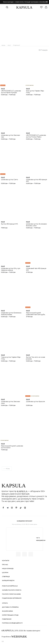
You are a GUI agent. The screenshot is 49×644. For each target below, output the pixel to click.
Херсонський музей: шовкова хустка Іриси (12, 447)
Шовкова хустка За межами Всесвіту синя (36, 225)
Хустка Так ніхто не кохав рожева (36, 358)
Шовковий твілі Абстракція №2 (36, 269)
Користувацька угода (10, 615)
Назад (7, 469)
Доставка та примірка (10, 607)
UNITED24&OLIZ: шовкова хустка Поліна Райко (36, 136)
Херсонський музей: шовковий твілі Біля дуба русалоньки (35, 315)
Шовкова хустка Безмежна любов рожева (11, 314)
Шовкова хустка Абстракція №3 (36, 180)
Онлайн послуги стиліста (12, 590)
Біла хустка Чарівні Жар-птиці (35, 92)
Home (3, 45)
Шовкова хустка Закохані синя (10, 402)
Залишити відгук (8, 580)
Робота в (10, 586)
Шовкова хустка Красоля (35, 402)
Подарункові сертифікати (12, 598)
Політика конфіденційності (12, 623)
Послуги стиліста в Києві (11, 594)
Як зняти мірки (7, 611)
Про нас (5, 565)
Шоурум (5, 573)
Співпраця (6, 577)
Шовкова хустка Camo (9, 180)
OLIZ (9, 45)
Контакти (6, 561)
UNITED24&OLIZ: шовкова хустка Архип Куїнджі (11, 92)
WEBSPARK (19, 637)
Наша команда (8, 569)
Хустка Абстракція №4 (9, 224)
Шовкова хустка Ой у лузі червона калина (11, 269)
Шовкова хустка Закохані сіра (10, 136)
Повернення (7, 619)
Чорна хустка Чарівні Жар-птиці (11, 358)
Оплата (5, 603)
